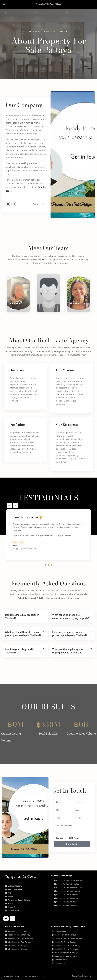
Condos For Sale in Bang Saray (68, 898)
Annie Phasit (16, 303)
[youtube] (6, 919)
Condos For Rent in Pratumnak (66, 949)
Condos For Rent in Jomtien (65, 942)
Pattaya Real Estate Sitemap (19, 900)
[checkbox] (54, 838)
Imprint (11, 904)
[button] (45, 565)
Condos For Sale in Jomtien (67, 895)
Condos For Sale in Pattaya (67, 902)
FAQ (9, 893)
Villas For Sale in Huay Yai (18, 946)
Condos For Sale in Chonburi (67, 905)
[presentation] (9, 505)
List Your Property (15, 886)
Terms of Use (77, 976)
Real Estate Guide (15, 889)
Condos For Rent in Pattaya (65, 935)
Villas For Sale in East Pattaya (19, 942)
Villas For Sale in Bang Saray (19, 935)
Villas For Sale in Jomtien (18, 949)
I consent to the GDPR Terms (67, 838)
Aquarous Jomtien (62, 963)
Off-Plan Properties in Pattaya (66, 953)
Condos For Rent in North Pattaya (68, 946)
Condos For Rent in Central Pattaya (68, 938)
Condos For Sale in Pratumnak (68, 891)
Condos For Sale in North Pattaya (69, 884)
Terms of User (13, 907)
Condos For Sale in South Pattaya (69, 888)
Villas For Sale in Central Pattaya (21, 938)
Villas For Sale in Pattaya (17, 931)
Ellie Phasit (76, 303)
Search (11, 897)
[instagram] (12, 919)
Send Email (72, 844)
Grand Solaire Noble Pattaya (66, 956)
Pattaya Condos (61, 931)
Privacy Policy (13, 911)
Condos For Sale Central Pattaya (69, 881)
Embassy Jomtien (61, 960)
